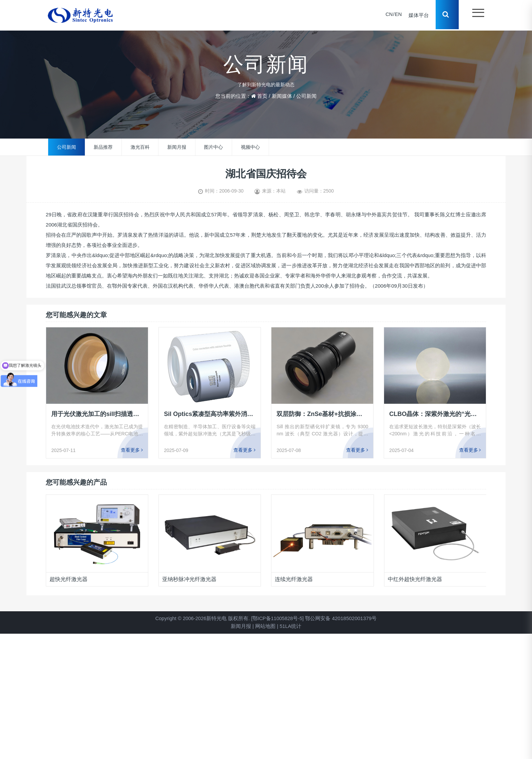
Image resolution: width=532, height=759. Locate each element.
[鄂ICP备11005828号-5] (278, 618)
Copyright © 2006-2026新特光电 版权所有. (202, 618)
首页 (262, 96)
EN (397, 15)
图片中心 (213, 147)
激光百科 (140, 147)
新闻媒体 (282, 96)
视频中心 (250, 147)
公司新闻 (306, 96)
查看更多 (132, 450)
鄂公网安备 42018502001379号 (343, 618)
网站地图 (265, 626)
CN (388, 15)
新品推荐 (103, 147)
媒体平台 (418, 15)
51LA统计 (291, 626)
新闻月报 (177, 147)
